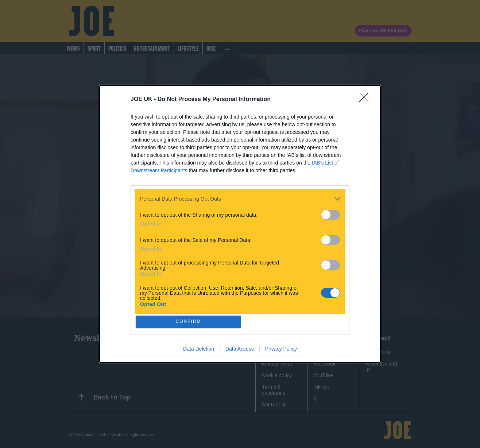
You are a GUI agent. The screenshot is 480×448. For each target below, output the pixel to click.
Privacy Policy (281, 350)
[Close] (366, 99)
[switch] (330, 214)
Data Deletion (199, 350)
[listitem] (240, 198)
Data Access (240, 350)
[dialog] (240, 224)
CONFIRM (190, 322)
